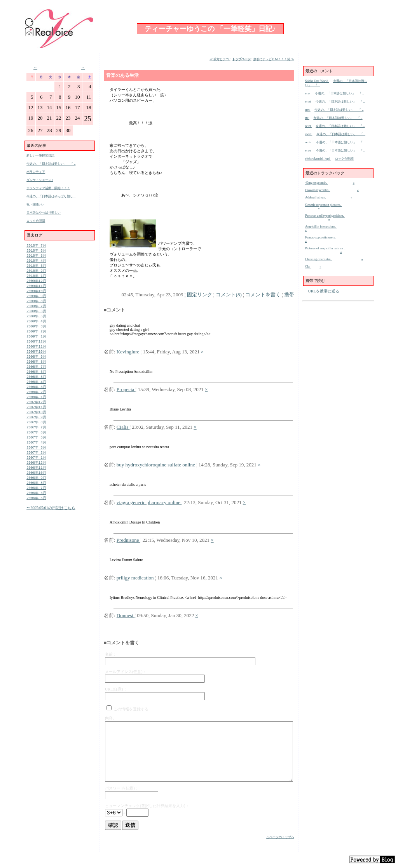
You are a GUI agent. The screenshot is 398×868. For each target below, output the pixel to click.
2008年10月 (36, 360)
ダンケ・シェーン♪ (40, 180)
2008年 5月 (36, 387)
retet (308, 126)
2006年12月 (36, 479)
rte (307, 118)
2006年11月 (36, 485)
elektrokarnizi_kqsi (318, 159)
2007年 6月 (36, 447)
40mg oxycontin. (317, 183)
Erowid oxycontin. (318, 190)
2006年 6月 (36, 512)
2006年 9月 (36, 496)
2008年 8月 (36, 371)
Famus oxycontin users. (321, 237)
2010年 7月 (36, 246)
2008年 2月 (36, 403)
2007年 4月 (36, 458)
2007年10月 (36, 425)
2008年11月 (36, 354)
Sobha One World (317, 81)
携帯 (289, 295)
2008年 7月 (36, 376)
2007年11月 (36, 420)
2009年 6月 (36, 316)
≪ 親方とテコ (220, 59)
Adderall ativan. (316, 197)
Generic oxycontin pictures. (323, 205)
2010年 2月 (36, 273)
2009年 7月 (36, 311)
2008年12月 (36, 349)
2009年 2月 (36, 338)
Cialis (123, 427)
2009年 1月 (36, 344)
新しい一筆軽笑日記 (40, 156)
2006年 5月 (36, 517)
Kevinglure (129, 352)
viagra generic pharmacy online (149, 502)
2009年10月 (36, 295)
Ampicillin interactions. (321, 227)
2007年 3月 (36, 463)
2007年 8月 (36, 436)
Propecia (126, 389)
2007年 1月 (36, 474)
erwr (308, 150)
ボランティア (36, 172)
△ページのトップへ (280, 837)
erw (308, 93)
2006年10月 (36, 490)
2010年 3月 (36, 267)
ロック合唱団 (36, 221)
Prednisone (128, 540)
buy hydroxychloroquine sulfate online (156, 465)
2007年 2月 (36, 469)
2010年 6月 (36, 251)
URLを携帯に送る (324, 291)
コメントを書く (263, 295)
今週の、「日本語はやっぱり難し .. (51, 196)
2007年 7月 (36, 441)
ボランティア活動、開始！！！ (48, 188)
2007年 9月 (36, 431)
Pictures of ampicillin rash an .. (326, 248)
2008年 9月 (36, 365)
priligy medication (136, 578)
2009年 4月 (36, 327)
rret (308, 110)
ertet (308, 102)
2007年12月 (36, 414)
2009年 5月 (36, 322)
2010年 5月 (36, 257)
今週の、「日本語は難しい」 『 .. (51, 164)
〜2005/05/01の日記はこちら (51, 528)
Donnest (126, 615)
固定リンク (200, 295)
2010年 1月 (36, 278)
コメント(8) (229, 295)
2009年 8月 (36, 305)
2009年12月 (36, 284)
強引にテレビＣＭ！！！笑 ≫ (274, 59)
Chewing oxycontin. (319, 259)
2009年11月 (36, 289)
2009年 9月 (36, 300)
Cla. (308, 267)
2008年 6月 (36, 382)
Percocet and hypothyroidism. (325, 216)
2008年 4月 (36, 392)
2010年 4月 (36, 262)
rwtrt (309, 134)
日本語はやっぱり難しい (44, 213)
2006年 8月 (36, 501)
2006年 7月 (36, 507)
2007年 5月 (36, 452)
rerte (308, 142)
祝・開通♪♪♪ (35, 204)
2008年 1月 (36, 409)
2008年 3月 (36, 398)
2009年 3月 (36, 333)
